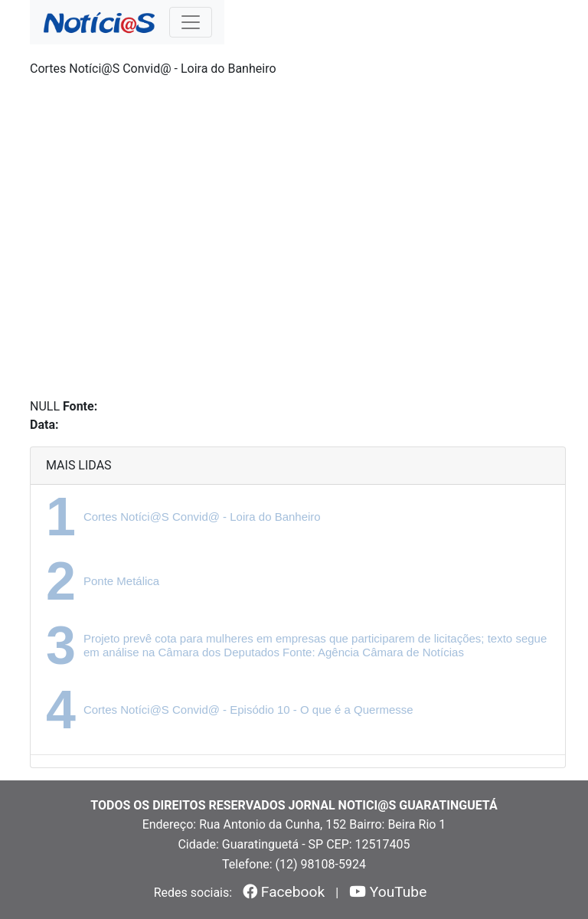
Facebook (284, 892)
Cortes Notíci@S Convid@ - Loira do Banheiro (202, 517)
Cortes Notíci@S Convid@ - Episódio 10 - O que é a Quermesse (248, 710)
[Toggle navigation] (191, 22)
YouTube (388, 892)
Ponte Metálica (121, 581)
